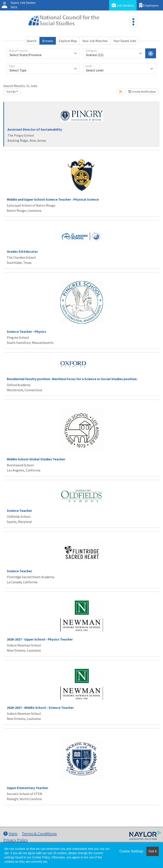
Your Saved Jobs (125, 41)
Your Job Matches (95, 41)
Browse (48, 41)
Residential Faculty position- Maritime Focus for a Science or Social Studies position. (72, 379)
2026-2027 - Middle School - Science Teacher (40, 708)
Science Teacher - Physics (27, 331)
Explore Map (68, 41)
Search (32, 41)
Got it (153, 851)
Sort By (11, 92)
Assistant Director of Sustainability (35, 129)
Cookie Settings (131, 851)
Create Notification (142, 92)
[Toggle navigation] (133, 22)
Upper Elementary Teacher (27, 788)
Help (10, 834)
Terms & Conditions (39, 834)
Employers (149, 5)
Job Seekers (123, 5)
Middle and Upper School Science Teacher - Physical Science (53, 199)
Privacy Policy (16, 840)
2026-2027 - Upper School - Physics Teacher (40, 639)
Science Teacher (19, 511)
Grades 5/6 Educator (22, 251)
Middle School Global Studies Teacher (36, 459)
